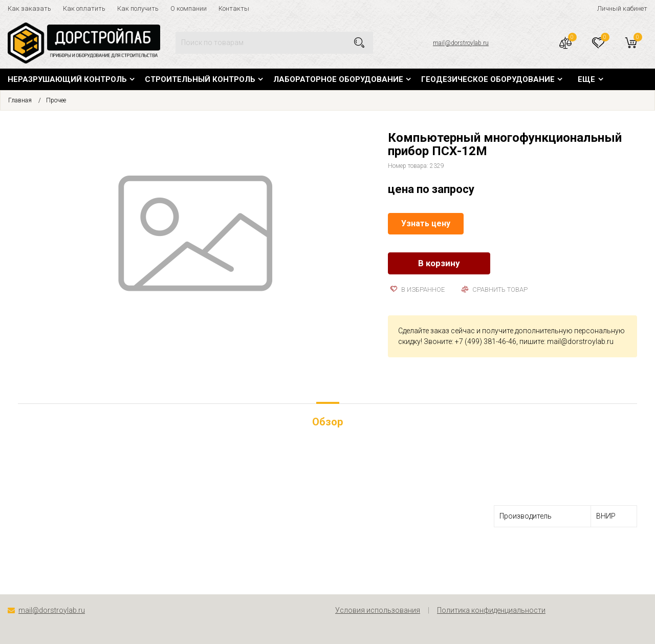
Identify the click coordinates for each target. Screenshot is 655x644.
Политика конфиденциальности (491, 610)
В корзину (439, 263)
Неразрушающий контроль (67, 79)
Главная (20, 100)
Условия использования (378, 610)
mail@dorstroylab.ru (461, 43)
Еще (586, 79)
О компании (189, 8)
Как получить (138, 8)
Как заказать (29, 8)
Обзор (327, 422)
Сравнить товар (495, 289)
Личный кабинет (622, 8)
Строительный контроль (200, 79)
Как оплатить (84, 8)
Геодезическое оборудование (488, 79)
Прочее (56, 100)
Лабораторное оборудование (338, 79)
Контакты (234, 8)
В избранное (418, 289)
